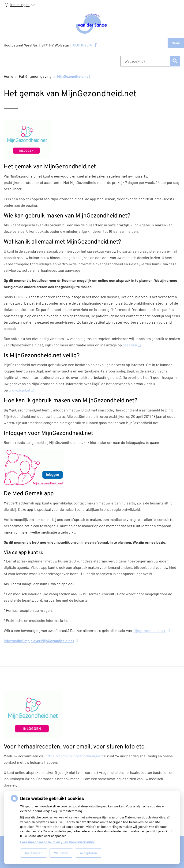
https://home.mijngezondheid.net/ (74, 756)
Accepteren (88, 853)
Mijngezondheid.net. (151, 630)
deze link (132, 345)
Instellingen (34, 853)
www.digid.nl (21, 390)
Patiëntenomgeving (35, 76)
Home (9, 76)
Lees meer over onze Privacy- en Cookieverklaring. (57, 842)
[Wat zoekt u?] (145, 61)
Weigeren (61, 853)
